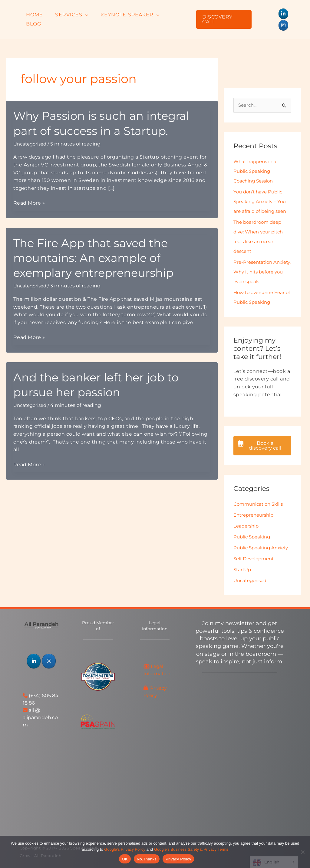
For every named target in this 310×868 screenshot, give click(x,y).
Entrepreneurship (255, 505)
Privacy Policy (178, 859)
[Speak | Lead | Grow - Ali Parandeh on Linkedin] (272, 14)
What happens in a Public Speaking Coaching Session (256, 160)
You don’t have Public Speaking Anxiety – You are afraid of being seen (262, 190)
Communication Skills (260, 494)
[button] (87, 14)
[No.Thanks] (302, 852)
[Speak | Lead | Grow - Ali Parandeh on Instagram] (283, 14)
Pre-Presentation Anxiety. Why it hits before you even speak (261, 261)
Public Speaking (253, 526)
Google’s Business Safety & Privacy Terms (191, 849)
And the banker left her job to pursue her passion (102, 373)
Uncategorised (31, 132)
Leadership (247, 516)
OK (125, 859)
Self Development (255, 558)
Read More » (29, 192)
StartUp (243, 569)
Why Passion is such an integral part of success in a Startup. (108, 111)
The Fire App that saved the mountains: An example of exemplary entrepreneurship (100, 246)
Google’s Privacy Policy (125, 849)
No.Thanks (147, 859)
